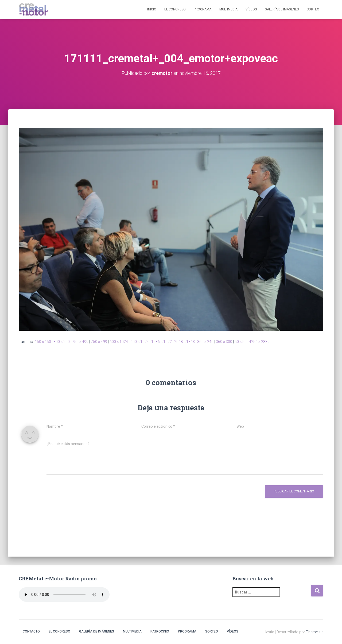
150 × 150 (43, 341)
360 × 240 (205, 341)
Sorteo (313, 9)
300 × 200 (62, 341)
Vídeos (251, 9)
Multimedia (228, 9)
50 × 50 (241, 341)
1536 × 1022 (162, 341)
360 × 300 (224, 341)
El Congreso (175, 9)
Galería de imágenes (282, 9)
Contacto (31, 631)
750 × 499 (80, 341)
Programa (203, 9)
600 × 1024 (119, 341)
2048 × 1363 (184, 341)
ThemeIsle (315, 632)
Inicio (152, 9)
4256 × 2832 (259, 341)
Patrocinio (160, 631)
